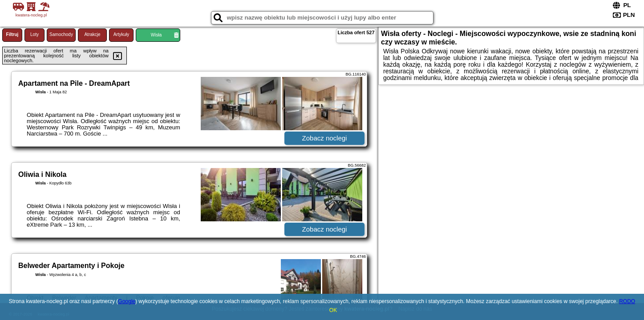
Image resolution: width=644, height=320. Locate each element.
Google (127, 301)
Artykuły (122, 34)
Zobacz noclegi (325, 138)
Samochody (61, 34)
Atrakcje (92, 34)
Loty (34, 34)
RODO (627, 301)
